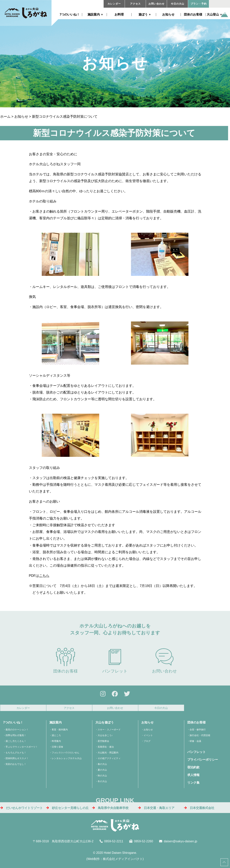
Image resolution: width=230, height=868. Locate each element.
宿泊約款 (193, 770)
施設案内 (94, 15)
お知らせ (168, 15)
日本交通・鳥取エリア (156, 810)
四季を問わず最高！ (16, 738)
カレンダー (114, 4)
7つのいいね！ (70, 15)
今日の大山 (178, 4)
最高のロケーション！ (17, 732)
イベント (148, 738)
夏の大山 (102, 772)
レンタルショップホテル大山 (67, 761)
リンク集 (193, 785)
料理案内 (56, 744)
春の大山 (102, 767)
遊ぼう (143, 15)
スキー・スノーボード (109, 732)
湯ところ (56, 738)
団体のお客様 (193, 15)
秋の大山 (102, 778)
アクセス (135, 4)
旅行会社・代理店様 (200, 738)
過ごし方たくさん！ (16, 744)
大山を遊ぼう (105, 725)
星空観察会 (103, 744)
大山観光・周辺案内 (108, 755)
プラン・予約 (199, 4)
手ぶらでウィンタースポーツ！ (22, 749)
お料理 (119, 15)
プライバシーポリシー (203, 762)
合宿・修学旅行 (198, 732)
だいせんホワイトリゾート (21, 810)
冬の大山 (102, 784)
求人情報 (193, 777)
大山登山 (213, 15)
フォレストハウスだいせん (65, 755)
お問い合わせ (156, 4)
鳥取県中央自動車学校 (110, 810)
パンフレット (115, 660)
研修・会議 (195, 744)
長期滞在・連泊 (106, 749)
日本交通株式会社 (199, 810)
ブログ (147, 744)
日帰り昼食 (57, 749)
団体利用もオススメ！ (17, 761)
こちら (44, 576)
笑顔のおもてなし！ (16, 767)
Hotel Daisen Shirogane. (120, 855)
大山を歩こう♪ (105, 738)
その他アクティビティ (109, 761)
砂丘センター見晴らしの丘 (67, 810)
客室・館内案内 (60, 732)
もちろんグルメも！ (16, 755)
